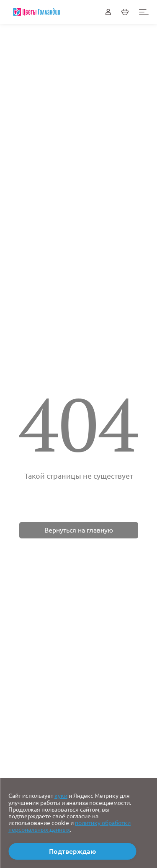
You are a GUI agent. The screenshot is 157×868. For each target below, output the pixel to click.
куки (61, 796)
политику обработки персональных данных (69, 826)
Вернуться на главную (79, 530)
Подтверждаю (72, 851)
